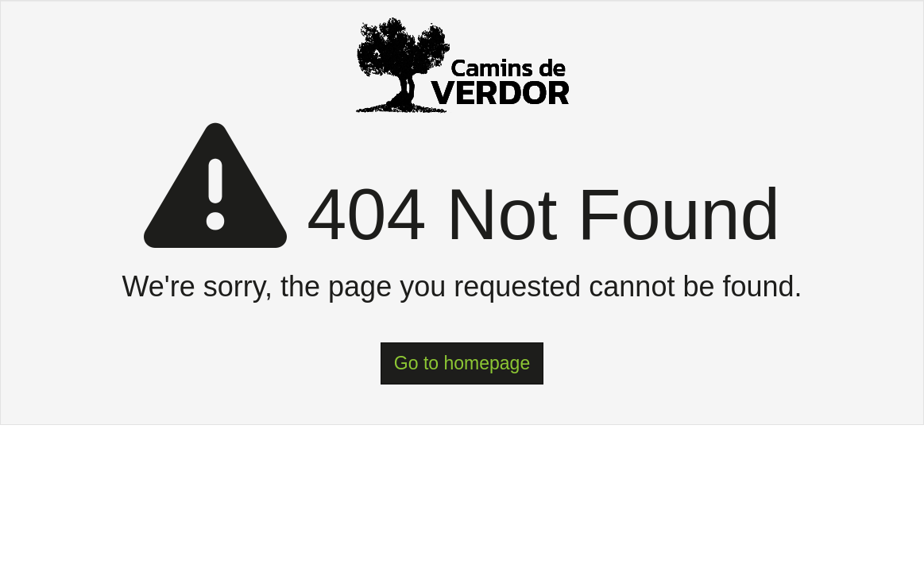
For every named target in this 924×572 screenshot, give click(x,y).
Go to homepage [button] (462, 363)
